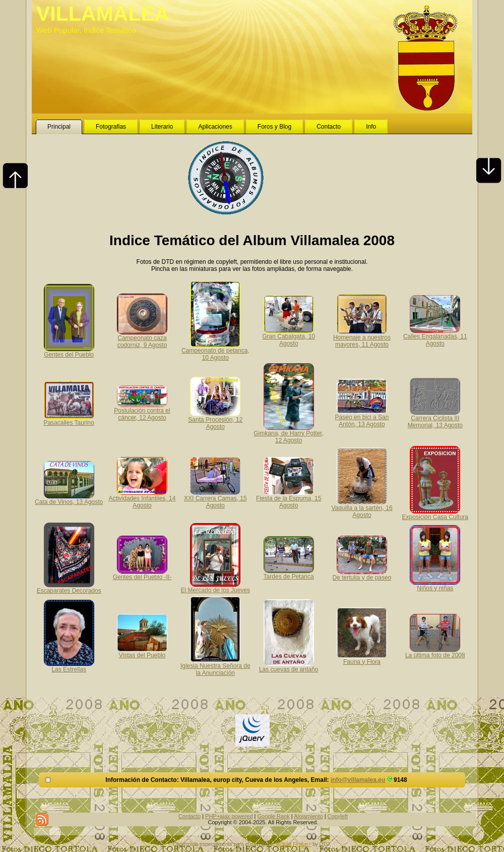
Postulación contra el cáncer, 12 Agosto (142, 411)
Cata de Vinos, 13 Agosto (69, 498)
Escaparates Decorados (69, 587)
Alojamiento (308, 816)
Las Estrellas (69, 666)
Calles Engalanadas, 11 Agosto (435, 336)
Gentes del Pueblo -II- (142, 574)
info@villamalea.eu (358, 780)
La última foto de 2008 (435, 652)
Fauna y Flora (362, 658)
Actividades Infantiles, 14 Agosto (142, 498)
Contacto (190, 816)
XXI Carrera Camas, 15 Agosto (215, 498)
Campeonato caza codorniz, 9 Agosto (142, 338)
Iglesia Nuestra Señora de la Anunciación (215, 666)
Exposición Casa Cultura (435, 514)
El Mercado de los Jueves (215, 587)
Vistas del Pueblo (142, 652)
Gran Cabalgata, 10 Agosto (289, 336)
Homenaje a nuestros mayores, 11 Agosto (362, 337)
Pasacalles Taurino (69, 419)
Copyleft (338, 816)
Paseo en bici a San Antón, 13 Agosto (362, 417)
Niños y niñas (435, 585)
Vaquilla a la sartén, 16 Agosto (362, 508)
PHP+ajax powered (229, 816)
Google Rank (274, 816)
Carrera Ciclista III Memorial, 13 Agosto (435, 418)
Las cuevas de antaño (289, 666)
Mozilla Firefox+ (293, 844)
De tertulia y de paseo (362, 574)
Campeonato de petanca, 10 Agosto (215, 351)
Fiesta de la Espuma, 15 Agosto (289, 498)
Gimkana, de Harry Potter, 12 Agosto (289, 433)
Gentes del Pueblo (69, 351)
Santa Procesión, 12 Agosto (215, 420)
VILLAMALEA (103, 14)
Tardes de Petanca (289, 573)
